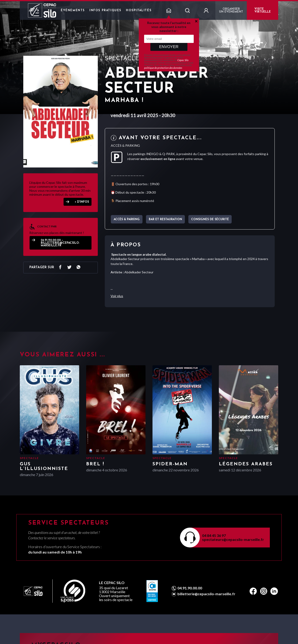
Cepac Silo (183, 60)
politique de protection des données (163, 68)
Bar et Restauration (165, 219)
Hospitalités (139, 10)
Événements (73, 10)
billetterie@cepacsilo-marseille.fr (206, 594)
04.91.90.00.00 (190, 588)
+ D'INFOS (82, 202)
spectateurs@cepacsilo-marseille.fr (233, 539)
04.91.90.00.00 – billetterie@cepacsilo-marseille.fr (60, 243)
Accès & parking (127, 219)
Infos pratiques (105, 10)
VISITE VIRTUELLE (263, 10)
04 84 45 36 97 (214, 535)
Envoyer (169, 47)
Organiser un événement (231, 10)
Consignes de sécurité (210, 219)
